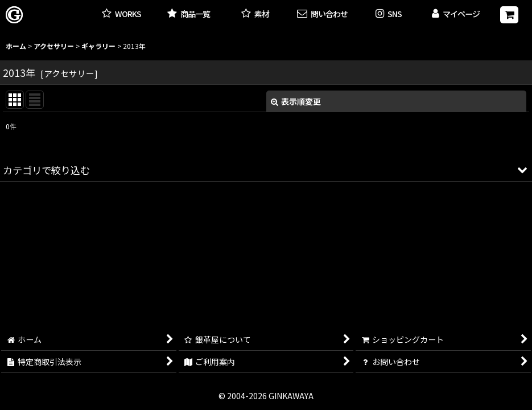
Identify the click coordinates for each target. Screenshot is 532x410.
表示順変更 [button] (296, 101)
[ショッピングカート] (509, 15)
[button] (389, 15)
